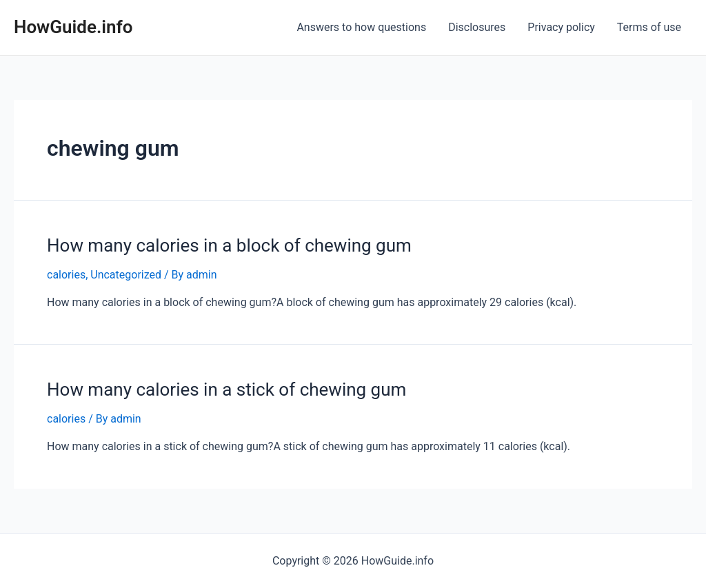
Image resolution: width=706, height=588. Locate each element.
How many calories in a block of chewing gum (229, 245)
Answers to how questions (361, 27)
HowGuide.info (73, 27)
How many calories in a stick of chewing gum (226, 389)
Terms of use (649, 27)
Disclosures (477, 27)
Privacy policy (561, 27)
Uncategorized (126, 275)
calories (66, 275)
